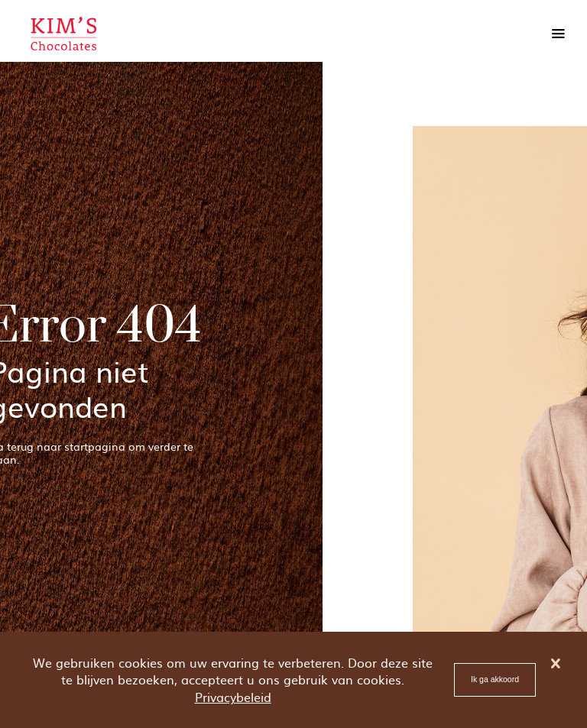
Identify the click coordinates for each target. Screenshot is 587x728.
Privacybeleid (233, 697)
